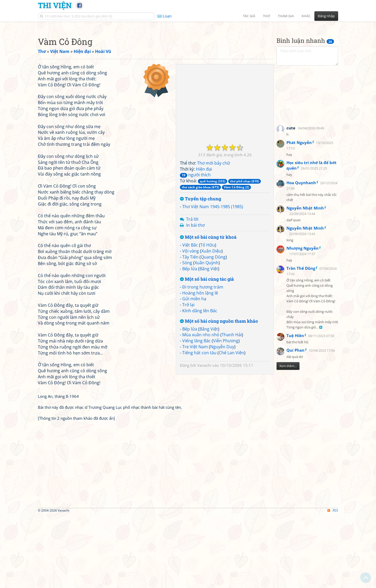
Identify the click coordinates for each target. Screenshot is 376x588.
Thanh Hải (232, 408)
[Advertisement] (188, 61)
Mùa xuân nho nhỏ (201, 408)
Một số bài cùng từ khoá (208, 310)
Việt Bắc (190, 318)
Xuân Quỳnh (207, 336)
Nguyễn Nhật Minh (305, 281)
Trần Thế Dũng (301, 341)
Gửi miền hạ (194, 372)
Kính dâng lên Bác (200, 384)
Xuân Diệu (211, 324)
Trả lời (192, 292)
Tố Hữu (208, 318)
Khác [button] (306, 16)
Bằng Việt (209, 342)
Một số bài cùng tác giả (207, 352)
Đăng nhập (326, 16)
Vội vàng (191, 324)
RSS (333, 583)
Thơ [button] (266, 16)
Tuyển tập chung (201, 272)
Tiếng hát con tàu (199, 426)
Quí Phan (295, 423)
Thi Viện (55, 5)
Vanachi (204, 438)
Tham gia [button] (286, 16)
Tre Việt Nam (195, 420)
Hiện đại (204, 242)
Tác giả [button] (249, 16)
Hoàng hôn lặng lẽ (200, 366)
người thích (195, 248)
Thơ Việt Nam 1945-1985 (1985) (213, 280)
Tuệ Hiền (295, 409)
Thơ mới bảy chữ (214, 236)
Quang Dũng (213, 330)
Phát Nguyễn (299, 215)
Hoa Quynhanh (301, 256)
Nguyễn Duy (222, 420)
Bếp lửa (190, 342)
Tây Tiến (190, 330)
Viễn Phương (226, 414)
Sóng (187, 336)
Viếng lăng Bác (196, 414)
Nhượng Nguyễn (302, 321)
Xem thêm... (288, 439)
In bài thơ (195, 298)
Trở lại (188, 378)
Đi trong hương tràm (203, 360)
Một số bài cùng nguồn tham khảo (219, 394)
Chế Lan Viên (231, 426)
